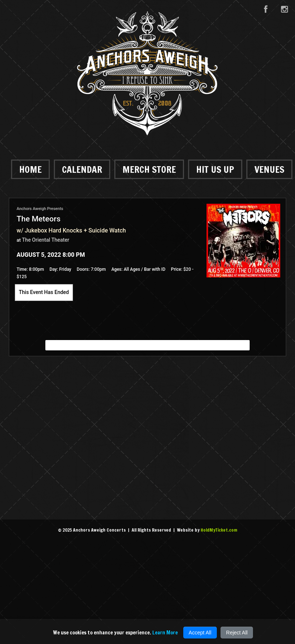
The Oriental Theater (46, 240)
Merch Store (149, 169)
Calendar (82, 169)
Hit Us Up (215, 169)
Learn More (165, 633)
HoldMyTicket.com (219, 530)
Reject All (237, 633)
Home (30, 169)
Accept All (200, 633)
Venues (269, 169)
